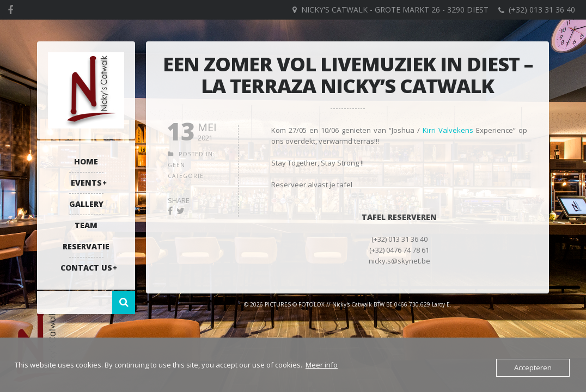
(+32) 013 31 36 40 (542, 10)
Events (86, 183)
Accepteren (533, 367)
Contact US (86, 268)
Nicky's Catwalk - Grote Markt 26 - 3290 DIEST (395, 10)
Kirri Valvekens (448, 130)
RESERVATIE (86, 246)
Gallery (86, 204)
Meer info (322, 365)
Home (86, 161)
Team (86, 225)
